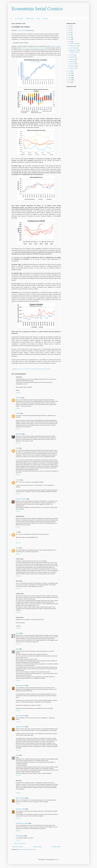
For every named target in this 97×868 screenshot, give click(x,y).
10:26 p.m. (19, 554)
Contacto (45, 18)
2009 (70, 75)
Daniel (18, 649)
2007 (70, 80)
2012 (70, 42)
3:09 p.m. (18, 475)
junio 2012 (72, 57)
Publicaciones (30, 18)
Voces (17, 548)
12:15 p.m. (19, 628)
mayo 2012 (73, 59)
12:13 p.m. (19, 612)
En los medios (19, 18)
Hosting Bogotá (20, 836)
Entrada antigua (56, 847)
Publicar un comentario (20, 843)
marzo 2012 (73, 64)
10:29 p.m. (19, 576)
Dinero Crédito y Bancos (25, 369)
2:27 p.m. (18, 429)
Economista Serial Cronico (37, 9)
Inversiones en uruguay (22, 823)
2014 (70, 37)
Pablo (17, 448)
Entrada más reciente (17, 847)
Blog (38, 18)
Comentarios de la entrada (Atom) (27, 850)
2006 (70, 82)
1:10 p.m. (18, 644)
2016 (70, 33)
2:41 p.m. (18, 443)
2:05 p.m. (18, 393)
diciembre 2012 (74, 44)
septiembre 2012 (74, 50)
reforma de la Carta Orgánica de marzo (33, 48)
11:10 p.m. (19, 775)
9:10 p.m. (18, 793)
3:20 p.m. (18, 494)
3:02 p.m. (18, 680)
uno (17, 532)
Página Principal (38, 847)
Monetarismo (39, 369)
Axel (18, 369)
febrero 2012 (73, 66)
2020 (70, 26)
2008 (70, 78)
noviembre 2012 (74, 46)
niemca (18, 633)
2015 (70, 35)
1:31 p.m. (18, 722)
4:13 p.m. (18, 527)
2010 (70, 73)
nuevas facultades (56, 46)
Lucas (18, 30)
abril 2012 (72, 62)
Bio (11, 18)
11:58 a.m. (19, 589)
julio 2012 (72, 55)
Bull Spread (19, 434)
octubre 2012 (73, 48)
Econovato (19, 398)
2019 (70, 28)
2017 (70, 31)
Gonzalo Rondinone (21, 499)
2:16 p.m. (18, 408)
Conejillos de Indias (74, 52)
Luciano (18, 413)
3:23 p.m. (18, 711)
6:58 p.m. (18, 831)
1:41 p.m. (18, 840)
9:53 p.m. (18, 543)
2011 (70, 71)
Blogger (57, 860)
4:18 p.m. (18, 818)
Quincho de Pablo (21, 686)
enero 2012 (73, 68)
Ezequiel (24, 30)
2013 (70, 39)
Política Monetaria (46, 369)
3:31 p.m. (18, 511)
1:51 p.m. (18, 750)
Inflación (33, 369)
